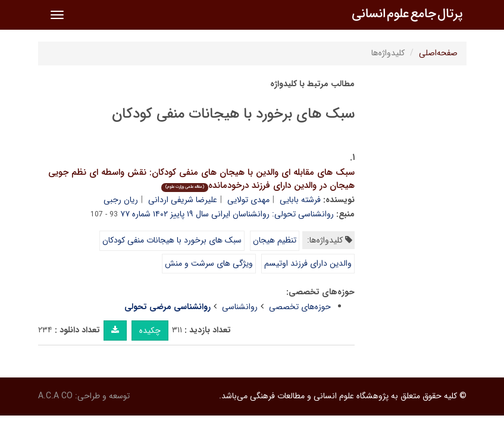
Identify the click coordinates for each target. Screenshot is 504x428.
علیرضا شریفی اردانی (183, 200)
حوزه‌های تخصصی (300, 307)
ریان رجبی (121, 200)
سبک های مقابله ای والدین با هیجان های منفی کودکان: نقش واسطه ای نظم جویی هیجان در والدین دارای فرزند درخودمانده (201, 179)
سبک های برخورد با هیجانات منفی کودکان (172, 240)
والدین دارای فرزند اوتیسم (308, 263)
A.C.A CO (55, 396)
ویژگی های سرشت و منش (209, 263)
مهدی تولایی (248, 200)
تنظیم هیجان (275, 240)
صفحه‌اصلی (438, 53)
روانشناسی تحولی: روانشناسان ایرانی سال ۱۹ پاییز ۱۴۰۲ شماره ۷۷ (227, 214)
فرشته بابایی (300, 200)
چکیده (150, 331)
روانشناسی (240, 307)
